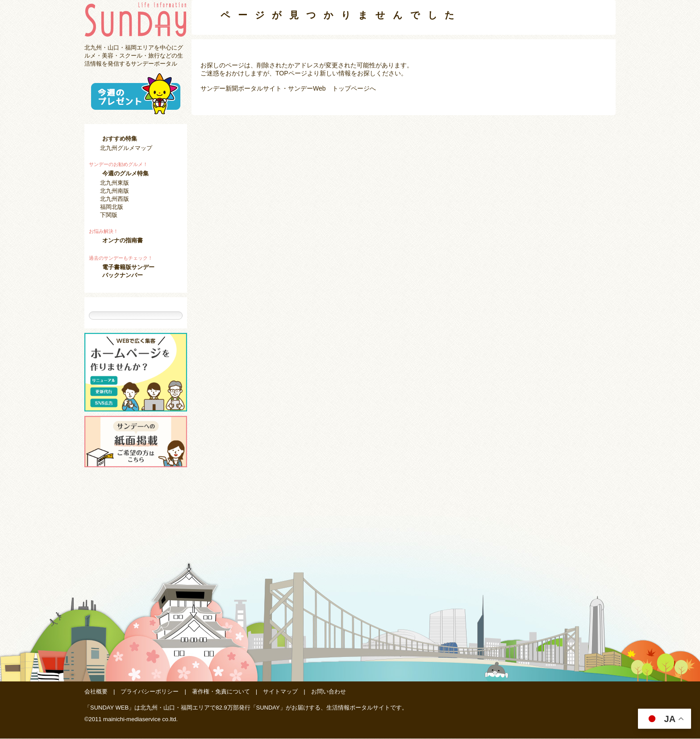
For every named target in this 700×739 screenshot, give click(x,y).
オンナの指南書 (123, 240)
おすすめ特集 (120, 139)
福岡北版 (112, 207)
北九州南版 (115, 191)
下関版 (109, 215)
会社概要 (96, 692)
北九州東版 (115, 183)
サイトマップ (280, 692)
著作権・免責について (221, 692)
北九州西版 (115, 199)
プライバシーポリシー (150, 692)
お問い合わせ (329, 692)
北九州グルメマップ (126, 148)
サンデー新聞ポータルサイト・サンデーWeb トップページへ (288, 88)
